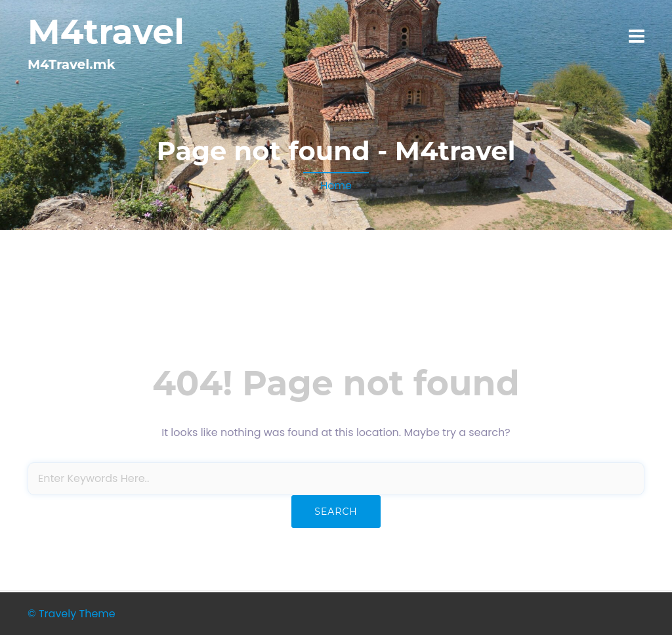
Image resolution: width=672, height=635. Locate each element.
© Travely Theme (72, 614)
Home (336, 186)
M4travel (106, 32)
